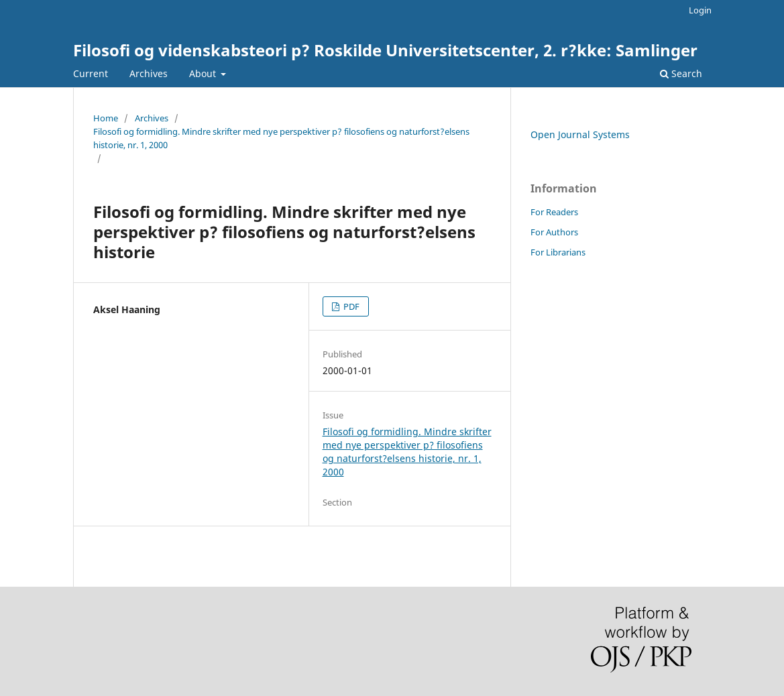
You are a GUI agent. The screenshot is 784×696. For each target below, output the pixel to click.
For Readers (554, 212)
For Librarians (558, 252)
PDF (350, 306)
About (204, 73)
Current (91, 73)
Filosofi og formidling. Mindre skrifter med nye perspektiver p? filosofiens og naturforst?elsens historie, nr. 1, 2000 (281, 138)
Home (106, 118)
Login (700, 10)
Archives (149, 73)
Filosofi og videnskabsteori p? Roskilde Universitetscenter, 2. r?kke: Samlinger (385, 50)
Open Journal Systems (580, 134)
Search (681, 73)
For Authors (554, 232)
